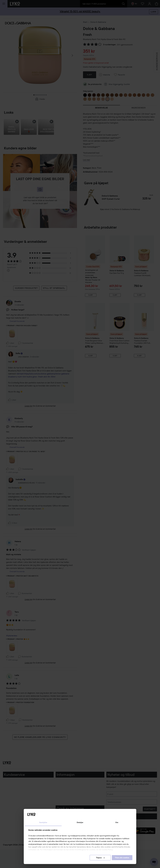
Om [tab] (117, 822)
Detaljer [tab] (80, 822)
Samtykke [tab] (43, 822)
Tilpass (100, 858)
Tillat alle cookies (122, 858)
